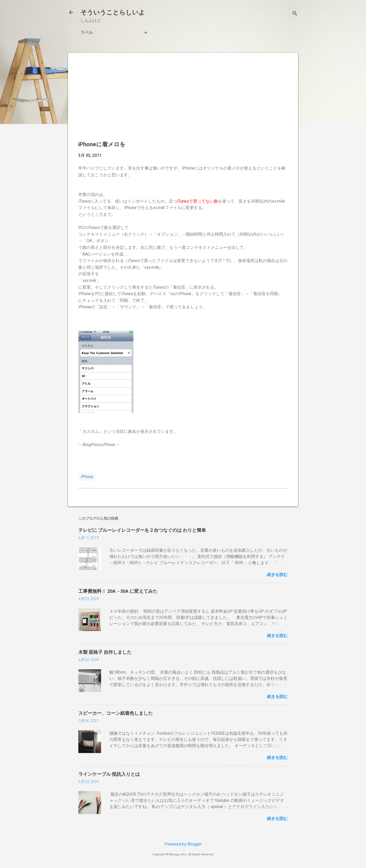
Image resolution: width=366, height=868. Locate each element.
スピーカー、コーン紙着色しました (116, 713)
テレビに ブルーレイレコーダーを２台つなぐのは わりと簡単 (142, 530)
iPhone (87, 477)
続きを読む (277, 575)
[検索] (295, 14)
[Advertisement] (183, 99)
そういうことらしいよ (113, 12)
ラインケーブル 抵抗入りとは (109, 774)
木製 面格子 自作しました (105, 652)
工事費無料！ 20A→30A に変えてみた (118, 591)
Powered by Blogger (183, 844)
